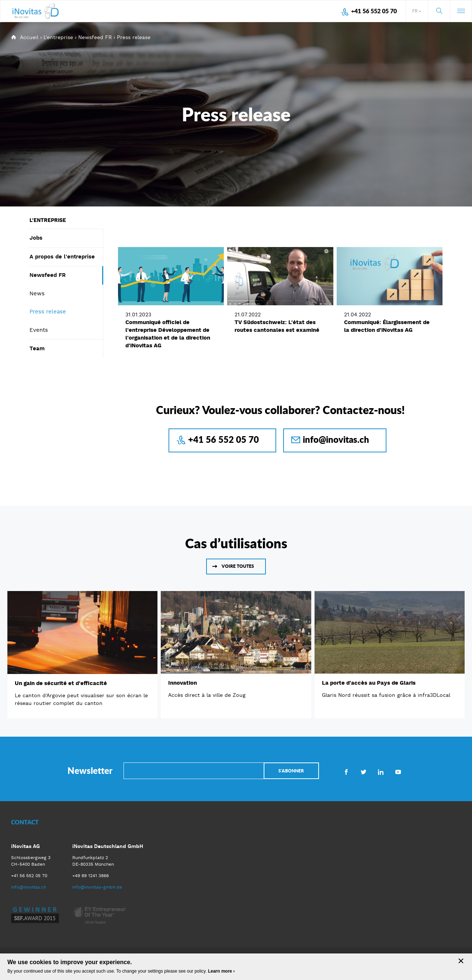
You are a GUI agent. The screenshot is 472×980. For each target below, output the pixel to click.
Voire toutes (238, 566)
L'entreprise (58, 37)
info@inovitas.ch (336, 439)
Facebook (346, 772)
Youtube (398, 772)
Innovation (183, 683)
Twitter (363, 772)
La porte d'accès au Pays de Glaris (369, 683)
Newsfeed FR (95, 37)
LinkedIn (381, 772)
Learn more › (221, 971)
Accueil (29, 37)
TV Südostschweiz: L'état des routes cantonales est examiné (277, 326)
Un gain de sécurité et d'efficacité (61, 683)
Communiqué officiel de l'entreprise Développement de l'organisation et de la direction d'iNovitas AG (168, 334)
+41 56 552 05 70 (374, 11)
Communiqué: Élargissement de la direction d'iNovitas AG (387, 326)
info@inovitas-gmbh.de (97, 887)
